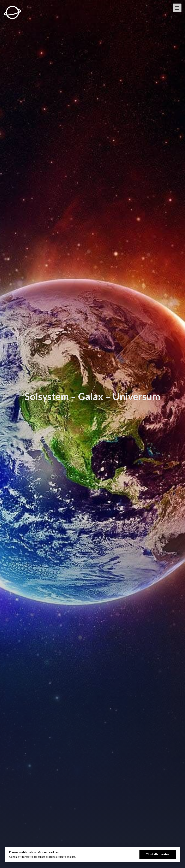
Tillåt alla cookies (158, 854)
